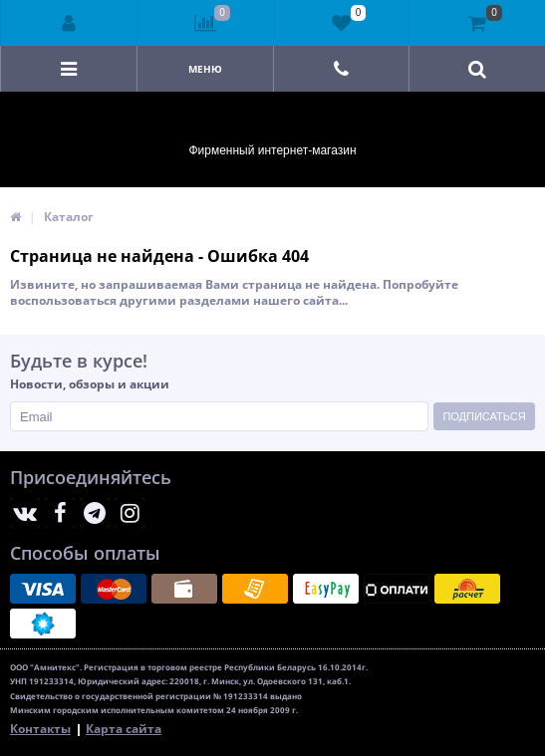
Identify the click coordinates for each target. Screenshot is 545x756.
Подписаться (484, 416)
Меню (205, 69)
